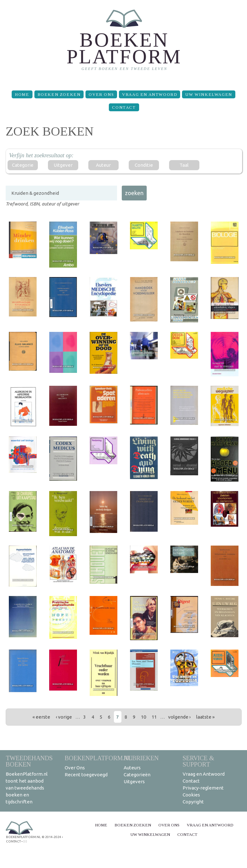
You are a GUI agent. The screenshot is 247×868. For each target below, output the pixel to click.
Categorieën (137, 775)
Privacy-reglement (203, 788)
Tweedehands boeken (29, 761)
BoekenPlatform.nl (98, 758)
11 (154, 717)
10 (144, 717)
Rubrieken (141, 758)
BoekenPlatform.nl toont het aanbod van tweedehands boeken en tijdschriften (27, 788)
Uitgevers (134, 781)
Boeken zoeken (59, 94)
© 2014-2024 (51, 837)
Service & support (198, 761)
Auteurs (132, 768)
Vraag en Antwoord (150, 94)
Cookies (191, 795)
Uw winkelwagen (209, 94)
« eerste (41, 717)
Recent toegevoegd (86, 775)
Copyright (193, 802)
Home (22, 94)
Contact (124, 107)
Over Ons (101, 94)
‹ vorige (64, 717)
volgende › (179, 717)
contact (13, 841)
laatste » (205, 717)
